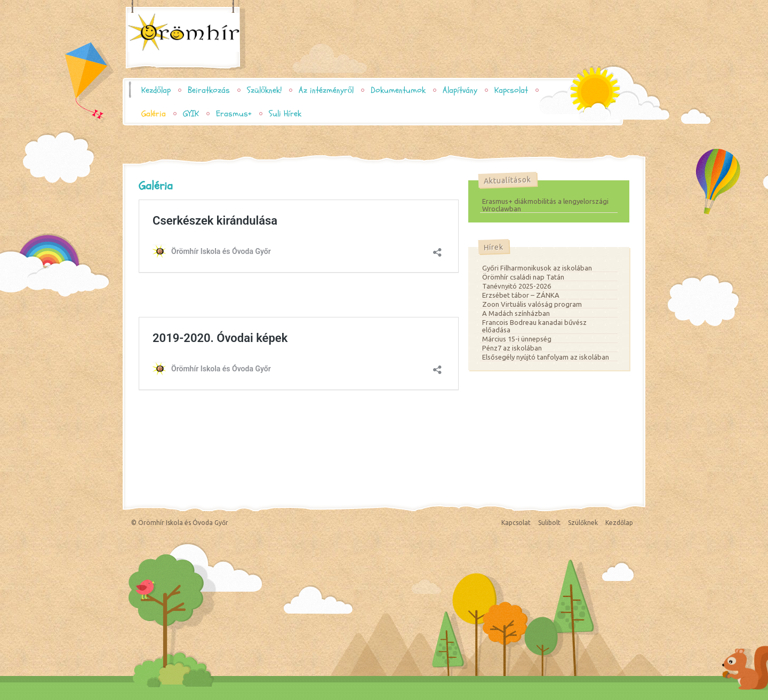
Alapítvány (460, 90)
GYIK (191, 114)
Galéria (154, 114)
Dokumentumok (398, 90)
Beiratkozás (209, 90)
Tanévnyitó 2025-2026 (517, 286)
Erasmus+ (234, 114)
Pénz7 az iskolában (512, 348)
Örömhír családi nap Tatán (523, 277)
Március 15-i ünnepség (517, 339)
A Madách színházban (516, 313)
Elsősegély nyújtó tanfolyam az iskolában (546, 357)
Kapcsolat (511, 90)
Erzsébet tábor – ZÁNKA (521, 295)
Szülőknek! (264, 90)
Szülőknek (583, 523)
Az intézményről (326, 90)
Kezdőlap (156, 90)
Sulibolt (549, 523)
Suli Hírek (285, 114)
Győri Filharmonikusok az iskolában (537, 268)
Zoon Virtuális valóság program (532, 304)
